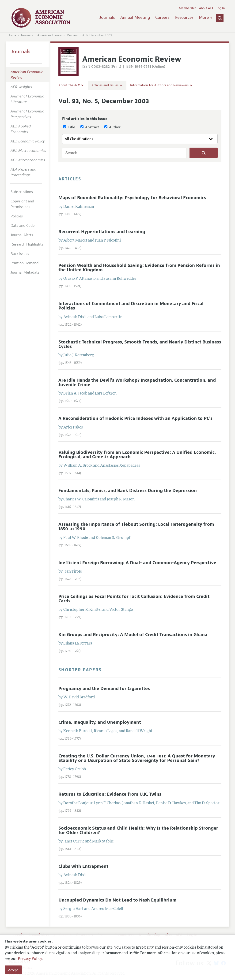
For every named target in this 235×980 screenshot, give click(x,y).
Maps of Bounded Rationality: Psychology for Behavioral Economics (132, 198)
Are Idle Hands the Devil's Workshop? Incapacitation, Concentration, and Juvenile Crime (137, 382)
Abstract (90, 127)
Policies (17, 216)
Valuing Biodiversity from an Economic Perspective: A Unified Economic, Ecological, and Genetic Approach (137, 455)
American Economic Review (58, 35)
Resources (184, 17)
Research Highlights (27, 244)
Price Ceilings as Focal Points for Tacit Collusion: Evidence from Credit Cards (134, 599)
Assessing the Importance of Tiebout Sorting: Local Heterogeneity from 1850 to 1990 (136, 527)
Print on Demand (25, 263)
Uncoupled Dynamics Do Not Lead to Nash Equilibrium (117, 900)
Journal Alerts (22, 235)
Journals (107, 17)
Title (69, 127)
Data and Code (23, 226)
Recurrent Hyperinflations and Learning (102, 232)
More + (206, 17)
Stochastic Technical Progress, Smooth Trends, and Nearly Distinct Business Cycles (140, 344)
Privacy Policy (30, 959)
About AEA (206, 8)
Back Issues (20, 254)
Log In (221, 8)
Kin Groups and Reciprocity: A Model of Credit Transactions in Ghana (133, 635)
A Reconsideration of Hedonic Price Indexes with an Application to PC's (135, 418)
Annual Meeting (135, 17)
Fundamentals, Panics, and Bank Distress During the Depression (128, 491)
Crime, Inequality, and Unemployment (100, 722)
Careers (162, 17)
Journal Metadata (25, 272)
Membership (188, 8)
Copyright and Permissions (22, 204)
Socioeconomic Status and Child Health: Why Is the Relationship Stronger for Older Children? (138, 830)
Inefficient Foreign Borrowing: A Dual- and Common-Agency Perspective (137, 563)
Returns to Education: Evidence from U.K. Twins (110, 794)
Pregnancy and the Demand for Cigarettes (104, 689)
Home (12, 35)
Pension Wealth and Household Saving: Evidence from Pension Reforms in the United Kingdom (139, 268)
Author (112, 127)
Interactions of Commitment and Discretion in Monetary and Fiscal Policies (131, 306)
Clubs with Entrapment (83, 866)
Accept (13, 970)
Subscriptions (22, 192)
